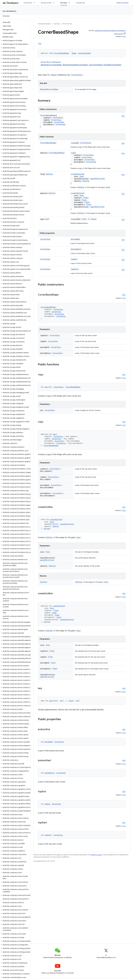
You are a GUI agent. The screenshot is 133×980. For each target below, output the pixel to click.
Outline (49, 174)
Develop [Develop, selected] (64, 3)
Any (47, 219)
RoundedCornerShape (112, 65)
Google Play (81, 3)
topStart (75, 269)
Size (82, 176)
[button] (15, 40)
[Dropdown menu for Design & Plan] (55, 3)
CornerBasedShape (62, 53)
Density (86, 181)
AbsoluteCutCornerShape (51, 65)
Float (86, 198)
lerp (73, 219)
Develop (57, 24)
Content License (96, 855)
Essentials (28, 3)
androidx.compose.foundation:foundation (110, 31)
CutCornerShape (96, 65)
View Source (119, 34)
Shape (74, 53)
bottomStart (76, 249)
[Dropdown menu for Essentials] (35, 3)
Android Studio (123, 3)
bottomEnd (75, 239)
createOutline (77, 174)
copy (73, 143)
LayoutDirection (97, 179)
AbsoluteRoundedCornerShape (75, 65)
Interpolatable (85, 53)
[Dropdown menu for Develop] (70, 3)
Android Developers (45, 24)
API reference (10, 11)
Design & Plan (46, 3)
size (108, 187)
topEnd (74, 259)
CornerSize (76, 75)
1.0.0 (124, 36)
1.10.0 (124, 510)
